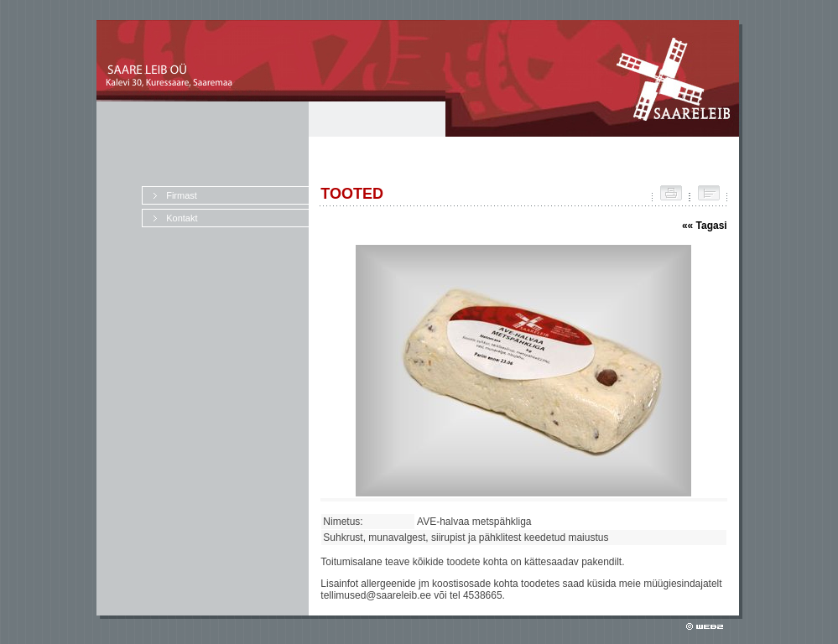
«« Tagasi (705, 226)
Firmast (182, 195)
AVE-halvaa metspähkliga (477, 522)
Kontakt (182, 218)
